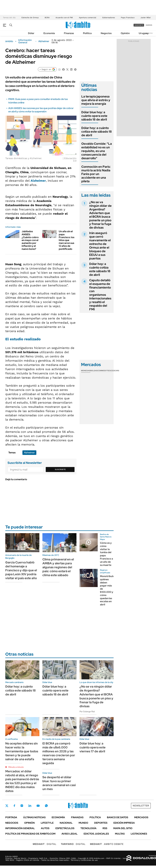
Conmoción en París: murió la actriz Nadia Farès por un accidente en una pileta (96, 174)
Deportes (101, 823)
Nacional (66, 823)
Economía (49, 33)
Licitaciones (139, 834)
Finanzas (69, 33)
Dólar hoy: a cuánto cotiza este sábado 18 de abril (97, 132)
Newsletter (149, 33)
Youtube (38, 806)
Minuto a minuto (16, 767)
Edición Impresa (124, 823)
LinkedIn (30, 806)
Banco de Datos (118, 817)
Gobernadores (109, 18)
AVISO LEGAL (70, 834)
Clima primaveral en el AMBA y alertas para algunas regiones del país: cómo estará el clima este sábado (58, 567)
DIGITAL (45, 844)
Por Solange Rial (87, 711)
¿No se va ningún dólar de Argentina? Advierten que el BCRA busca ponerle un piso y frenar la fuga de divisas (100, 215)
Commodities (104, 371)
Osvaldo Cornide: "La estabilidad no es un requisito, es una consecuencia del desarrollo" (97, 151)
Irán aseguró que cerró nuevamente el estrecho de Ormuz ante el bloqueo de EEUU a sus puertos (100, 246)
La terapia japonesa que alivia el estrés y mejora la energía (96, 100)
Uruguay (144, 33)
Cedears (115, 371)
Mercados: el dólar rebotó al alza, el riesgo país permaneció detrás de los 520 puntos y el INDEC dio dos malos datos (22, 781)
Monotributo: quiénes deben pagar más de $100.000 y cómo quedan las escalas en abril (108, 590)
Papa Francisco (128, 18)
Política (87, 33)
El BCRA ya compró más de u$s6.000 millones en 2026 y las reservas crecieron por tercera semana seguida (59, 753)
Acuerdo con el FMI (64, 18)
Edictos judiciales (96, 834)
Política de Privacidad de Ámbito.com (30, 834)
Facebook (14, 806)
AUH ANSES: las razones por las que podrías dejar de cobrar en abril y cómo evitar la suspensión (41, 110)
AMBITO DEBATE (107, 844)
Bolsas (94, 371)
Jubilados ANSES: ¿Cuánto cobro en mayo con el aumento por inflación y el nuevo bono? (30, 240)
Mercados (141, 817)
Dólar (31, 33)
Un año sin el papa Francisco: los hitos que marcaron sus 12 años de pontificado (67, 240)
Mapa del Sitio (123, 828)
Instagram (22, 806)
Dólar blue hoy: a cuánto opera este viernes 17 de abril (93, 747)
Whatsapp (46, 806)
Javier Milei (146, 18)
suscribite (139, 25)
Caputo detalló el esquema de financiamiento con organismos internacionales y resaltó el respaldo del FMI (100, 295)
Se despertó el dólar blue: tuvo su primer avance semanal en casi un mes (59, 783)
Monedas (86, 371)
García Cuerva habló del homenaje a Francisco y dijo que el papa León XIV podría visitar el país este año (21, 570)
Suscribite (60, 469)
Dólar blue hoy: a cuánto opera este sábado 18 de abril (94, 116)
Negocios (106, 33)
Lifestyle (47, 823)
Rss (105, 828)
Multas (120, 834)
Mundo (83, 823)
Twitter (7, 806)
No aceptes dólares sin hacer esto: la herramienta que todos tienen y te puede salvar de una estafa (22, 751)
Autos (45, 828)
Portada (11, 817)
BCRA (47, 18)
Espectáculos (65, 828)
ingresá (149, 25)
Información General (25, 41)
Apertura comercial (88, 18)
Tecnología (88, 828)
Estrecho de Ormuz (30, 18)
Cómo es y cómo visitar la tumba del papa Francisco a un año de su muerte (106, 554)
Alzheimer (44, 41)
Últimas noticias (34, 817)
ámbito (9, 41)
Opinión (125, 33)
